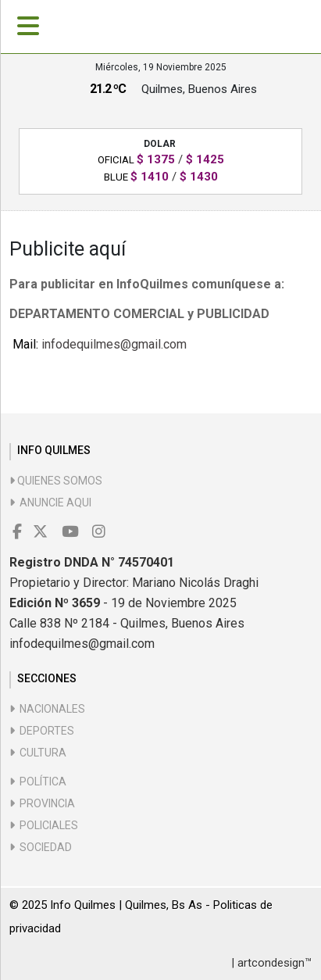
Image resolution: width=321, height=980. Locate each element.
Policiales (44, 825)
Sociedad (41, 847)
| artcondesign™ (271, 963)
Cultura (38, 753)
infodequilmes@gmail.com (114, 344)
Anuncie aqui (50, 503)
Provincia (42, 803)
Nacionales (47, 709)
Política (38, 781)
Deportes (42, 731)
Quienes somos (56, 481)
